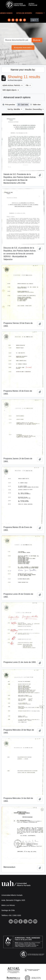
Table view (35, 105)
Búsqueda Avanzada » (23, 47)
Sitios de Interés (24, 13)
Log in (34, 20)
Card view (23, 105)
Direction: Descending (34, 109)
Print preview (9, 105)
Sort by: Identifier (14, 109)
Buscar (37, 40)
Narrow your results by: (23, 70)
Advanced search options (17, 97)
